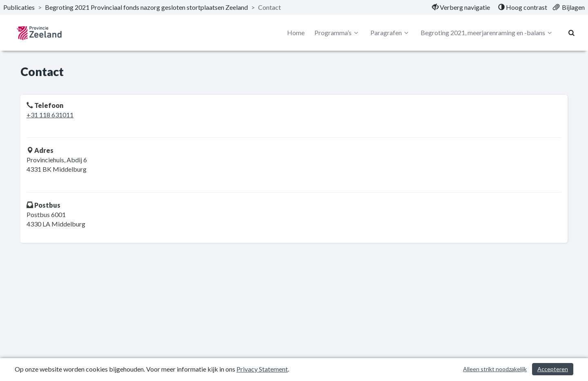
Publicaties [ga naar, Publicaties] (19, 7)
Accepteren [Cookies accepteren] (553, 369)
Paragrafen (391, 33)
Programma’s (337, 33)
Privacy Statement (262, 369)
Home (296, 32)
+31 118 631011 (50, 115)
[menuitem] (461, 7)
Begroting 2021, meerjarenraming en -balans (487, 33)
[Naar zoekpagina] (572, 33)
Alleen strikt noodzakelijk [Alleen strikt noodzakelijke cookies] (495, 369)
